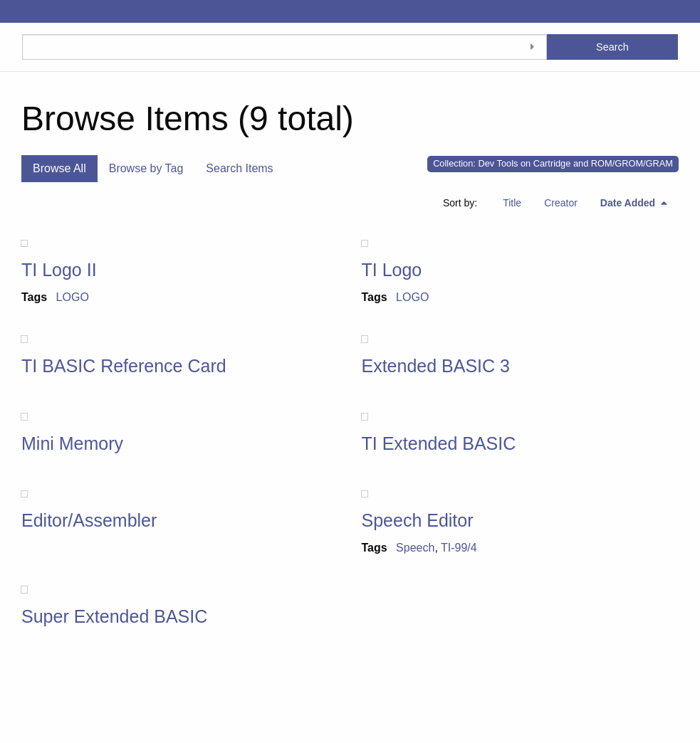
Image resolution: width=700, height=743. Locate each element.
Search (612, 47)
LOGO (73, 297)
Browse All (59, 168)
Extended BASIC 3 (436, 366)
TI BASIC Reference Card (124, 366)
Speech (415, 548)
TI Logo (392, 270)
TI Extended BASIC (439, 443)
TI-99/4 (459, 548)
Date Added (629, 203)
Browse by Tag (146, 168)
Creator (561, 203)
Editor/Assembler (89, 520)
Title (512, 203)
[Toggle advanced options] (533, 47)
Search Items (239, 168)
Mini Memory (72, 443)
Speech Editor (418, 520)
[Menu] (11, 11)
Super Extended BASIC (114, 616)
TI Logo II (59, 270)
